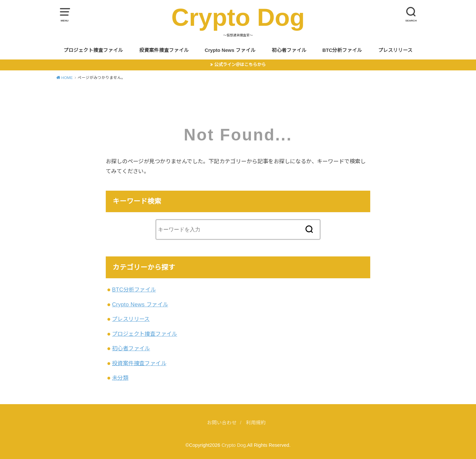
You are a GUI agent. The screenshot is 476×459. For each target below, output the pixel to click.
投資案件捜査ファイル (164, 50)
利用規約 (256, 423)
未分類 (120, 378)
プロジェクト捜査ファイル (93, 50)
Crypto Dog (238, 17)
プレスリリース (395, 50)
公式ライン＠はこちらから (240, 65)
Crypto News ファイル (230, 50)
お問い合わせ (222, 423)
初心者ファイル (289, 50)
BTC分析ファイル (342, 50)
